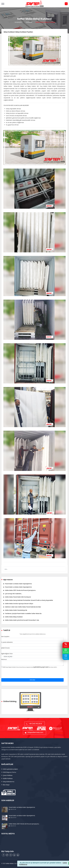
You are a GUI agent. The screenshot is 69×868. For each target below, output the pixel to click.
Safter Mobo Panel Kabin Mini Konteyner (18, 597)
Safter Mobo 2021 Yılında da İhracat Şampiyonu (20, 590)
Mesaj (66, 657)
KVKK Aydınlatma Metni (10, 769)
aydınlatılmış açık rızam (41, 667)
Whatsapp (66, 651)
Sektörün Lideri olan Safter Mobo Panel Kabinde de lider (23, 607)
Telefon (66, 645)
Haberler (29, 22)
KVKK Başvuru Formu (9, 772)
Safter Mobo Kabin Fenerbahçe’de (16, 610)
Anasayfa (18, 22)
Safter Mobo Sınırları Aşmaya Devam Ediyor (19, 604)
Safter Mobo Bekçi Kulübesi (14, 617)
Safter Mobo (10, 863)
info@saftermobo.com (34, 732)
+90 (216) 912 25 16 (34, 724)
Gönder (32, 680)
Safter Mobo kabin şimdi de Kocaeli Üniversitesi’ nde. (22, 620)
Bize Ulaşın (6, 785)
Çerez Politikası (8, 775)
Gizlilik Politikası (8, 779)
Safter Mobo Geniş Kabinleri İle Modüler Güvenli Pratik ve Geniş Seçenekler (29, 600)
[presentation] (15, 675)
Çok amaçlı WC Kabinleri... (14, 594)
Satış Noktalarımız (9, 782)
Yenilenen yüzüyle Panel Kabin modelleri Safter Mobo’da (23, 614)
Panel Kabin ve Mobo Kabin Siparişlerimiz (18, 584)
